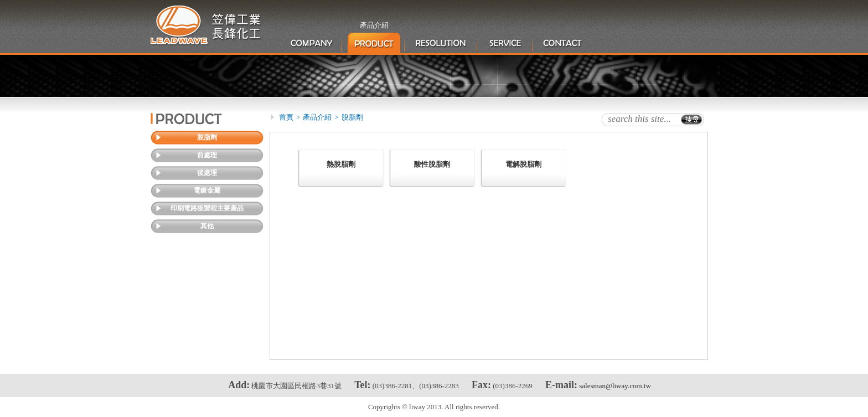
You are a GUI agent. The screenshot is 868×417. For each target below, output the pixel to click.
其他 (207, 226)
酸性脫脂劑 (432, 164)
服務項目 (505, 43)
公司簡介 (311, 43)
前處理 (207, 155)
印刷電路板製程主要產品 (207, 208)
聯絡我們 (563, 43)
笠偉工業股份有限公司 (206, 26)
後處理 (207, 173)
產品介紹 (374, 43)
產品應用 (441, 43)
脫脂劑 (207, 137)
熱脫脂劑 (341, 164)
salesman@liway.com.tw (615, 386)
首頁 (286, 117)
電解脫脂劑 (523, 164)
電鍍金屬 (207, 191)
